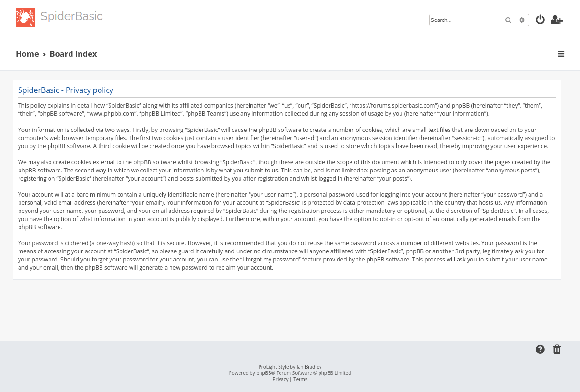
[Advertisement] (287, 306)
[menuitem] (540, 21)
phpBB (264, 373)
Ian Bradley (309, 367)
